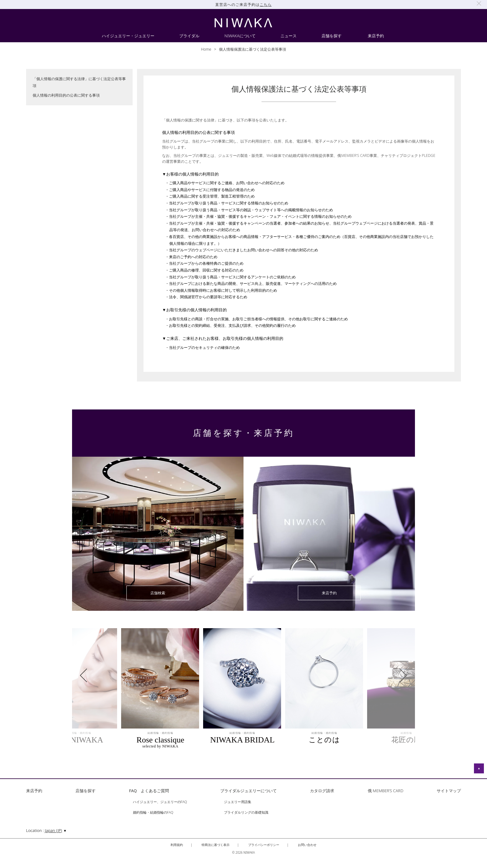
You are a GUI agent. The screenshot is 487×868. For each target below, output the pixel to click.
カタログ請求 (322, 791)
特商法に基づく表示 (216, 845)
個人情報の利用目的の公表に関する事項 (66, 95)
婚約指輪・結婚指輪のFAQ (153, 813)
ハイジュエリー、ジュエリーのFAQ (160, 802)
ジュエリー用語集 (238, 802)
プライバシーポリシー (264, 845)
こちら (266, 5)
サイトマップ (449, 791)
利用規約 (177, 845)
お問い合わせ (307, 845)
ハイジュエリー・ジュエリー (128, 36)
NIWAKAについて (240, 36)
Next (391, 675)
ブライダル (189, 36)
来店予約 (376, 36)
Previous (95, 675)
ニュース (289, 36)
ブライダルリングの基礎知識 (246, 813)
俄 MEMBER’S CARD (386, 791)
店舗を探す (332, 36)
